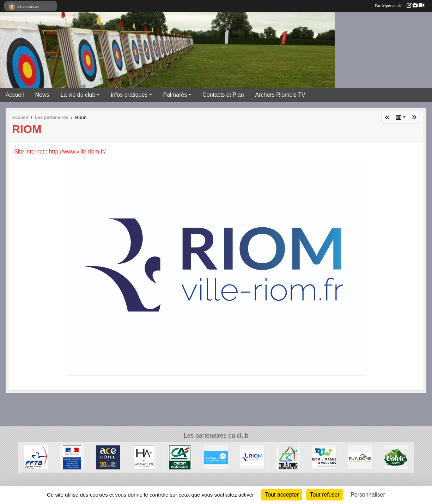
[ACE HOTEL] (108, 457)
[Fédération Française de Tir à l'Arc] (36, 457)
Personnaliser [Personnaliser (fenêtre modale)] (368, 495)
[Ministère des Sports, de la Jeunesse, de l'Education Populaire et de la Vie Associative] (72, 457)
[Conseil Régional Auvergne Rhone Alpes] (216, 457)
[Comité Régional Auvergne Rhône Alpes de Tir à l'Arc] (288, 457)
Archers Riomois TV (280, 95)
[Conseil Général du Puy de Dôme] (360, 457)
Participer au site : (400, 6)
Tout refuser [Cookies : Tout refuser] (324, 495)
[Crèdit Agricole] (180, 457)
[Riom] (252, 457)
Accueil (15, 95)
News (42, 95)
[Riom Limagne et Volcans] (324, 457)
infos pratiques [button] (129, 95)
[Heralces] (144, 457)
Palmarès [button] (175, 95)
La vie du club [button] (78, 95)
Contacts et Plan (223, 95)
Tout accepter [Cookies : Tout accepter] (282, 495)
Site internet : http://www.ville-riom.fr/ (60, 152)
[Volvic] (396, 457)
